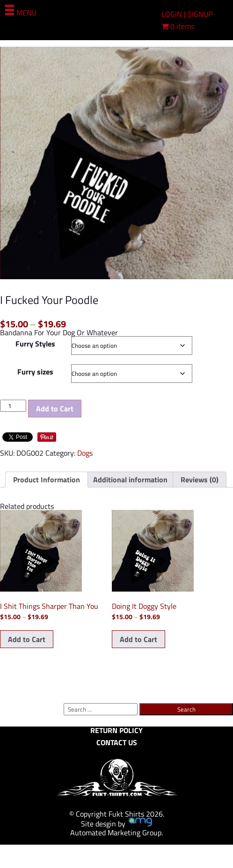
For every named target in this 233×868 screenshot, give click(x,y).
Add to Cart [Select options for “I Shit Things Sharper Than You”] (27, 639)
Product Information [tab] (47, 480)
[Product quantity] (13, 406)
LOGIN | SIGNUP (187, 14)
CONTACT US (117, 742)
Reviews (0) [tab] (200, 480)
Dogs (85, 453)
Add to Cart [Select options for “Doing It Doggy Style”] (138, 639)
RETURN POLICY (116, 730)
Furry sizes (35, 372)
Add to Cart (55, 409)
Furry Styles (35, 344)
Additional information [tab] (130, 480)
